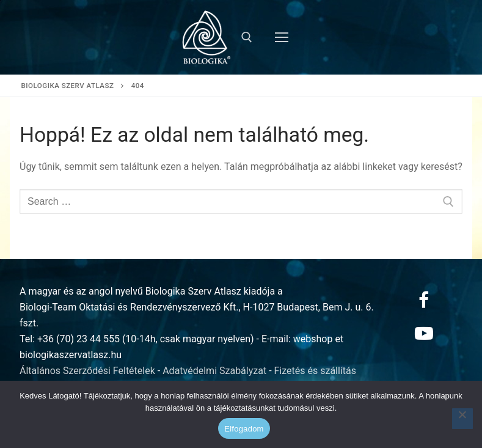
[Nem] (462, 419)
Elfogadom (244, 429)
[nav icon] (282, 37)
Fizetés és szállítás (316, 371)
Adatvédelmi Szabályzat (214, 371)
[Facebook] (424, 300)
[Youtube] (424, 333)
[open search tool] (247, 37)
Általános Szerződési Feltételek (87, 371)
